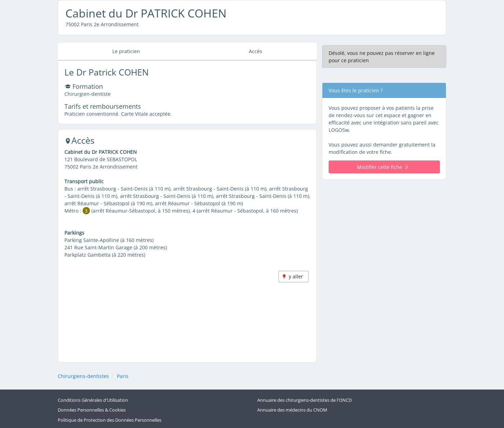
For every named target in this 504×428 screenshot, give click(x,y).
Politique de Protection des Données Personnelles (110, 420)
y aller (296, 276)
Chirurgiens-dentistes (83, 376)
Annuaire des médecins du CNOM (292, 410)
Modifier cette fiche (382, 167)
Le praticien (126, 51)
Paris (123, 376)
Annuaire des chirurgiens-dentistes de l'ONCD (304, 400)
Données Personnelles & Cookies (92, 410)
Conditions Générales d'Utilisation (93, 400)
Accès (255, 51)
